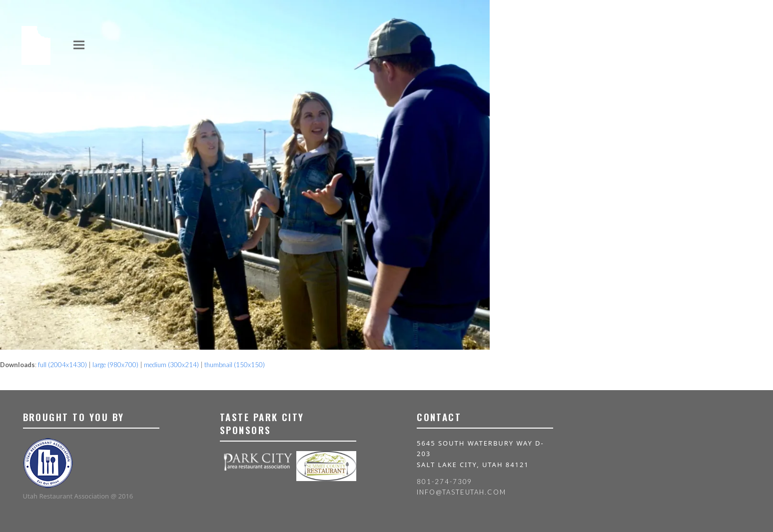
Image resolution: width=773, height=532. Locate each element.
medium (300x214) (171, 365)
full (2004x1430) (62, 365)
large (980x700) (115, 365)
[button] (79, 45)
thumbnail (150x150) (235, 365)
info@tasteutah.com (461, 492)
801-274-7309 (444, 482)
